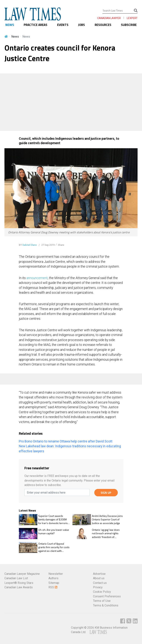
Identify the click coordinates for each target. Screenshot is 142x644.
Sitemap (54, 583)
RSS (53, 587)
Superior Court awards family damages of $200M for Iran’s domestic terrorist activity (53, 520)
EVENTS (63, 25)
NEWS (10, 25)
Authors (53, 578)
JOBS (81, 25)
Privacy (98, 587)
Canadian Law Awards (19, 587)
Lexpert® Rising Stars (19, 583)
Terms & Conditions (106, 605)
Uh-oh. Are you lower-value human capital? (54, 532)
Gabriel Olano (30, 245)
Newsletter (56, 574)
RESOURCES (103, 25)
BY (28, 245)
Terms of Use (102, 601)
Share (61, 245)
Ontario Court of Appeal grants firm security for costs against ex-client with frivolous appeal (54, 547)
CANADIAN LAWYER (109, 18)
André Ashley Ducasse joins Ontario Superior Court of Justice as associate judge (107, 520)
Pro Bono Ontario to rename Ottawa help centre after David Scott (66, 441)
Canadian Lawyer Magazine (22, 574)
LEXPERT (132, 18)
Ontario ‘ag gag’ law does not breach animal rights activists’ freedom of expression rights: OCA (106, 533)
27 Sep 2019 (48, 245)
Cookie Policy (102, 592)
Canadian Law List (16, 578)
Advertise (99, 574)
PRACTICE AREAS (35, 25)
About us (99, 578)
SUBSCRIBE (129, 25)
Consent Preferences (107, 596)
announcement (37, 278)
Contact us (100, 583)
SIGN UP (106, 493)
